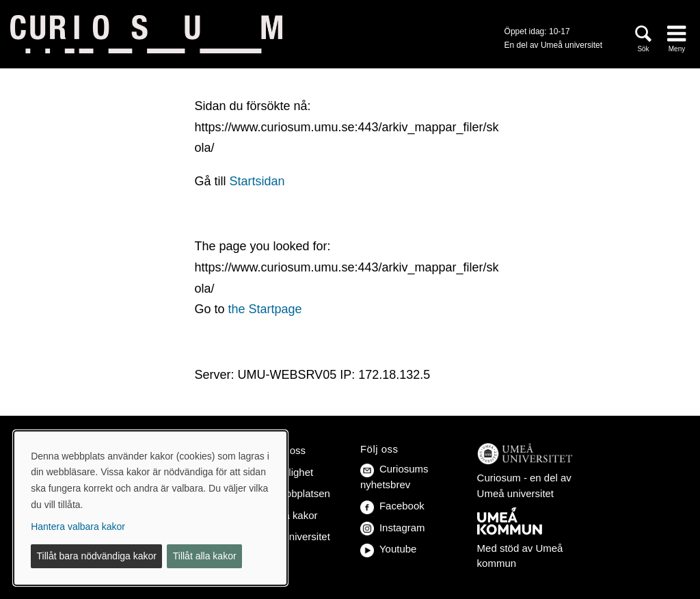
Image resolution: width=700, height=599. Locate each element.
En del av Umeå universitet (553, 45)
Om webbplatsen (291, 493)
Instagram (393, 528)
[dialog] (150, 508)
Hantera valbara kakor (78, 527)
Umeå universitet (291, 536)
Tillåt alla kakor (205, 556)
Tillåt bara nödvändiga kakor (97, 556)
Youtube (388, 549)
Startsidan (257, 181)
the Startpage (265, 309)
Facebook (392, 506)
